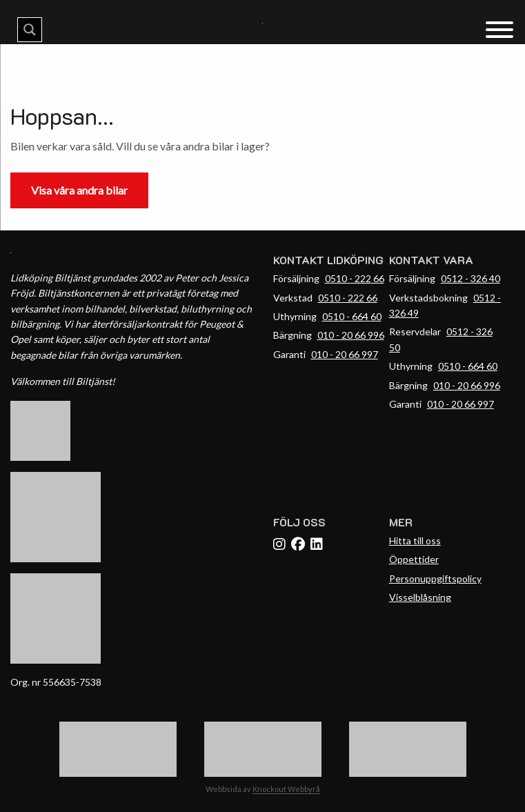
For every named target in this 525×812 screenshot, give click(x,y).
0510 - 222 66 (355, 278)
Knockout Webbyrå (286, 789)
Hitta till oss (415, 541)
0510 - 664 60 (352, 316)
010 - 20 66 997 (345, 354)
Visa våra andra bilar (79, 190)
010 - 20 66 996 (351, 335)
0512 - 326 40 (470, 278)
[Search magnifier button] (30, 30)
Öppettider (414, 559)
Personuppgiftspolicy (435, 578)
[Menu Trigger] (499, 29)
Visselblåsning (420, 597)
